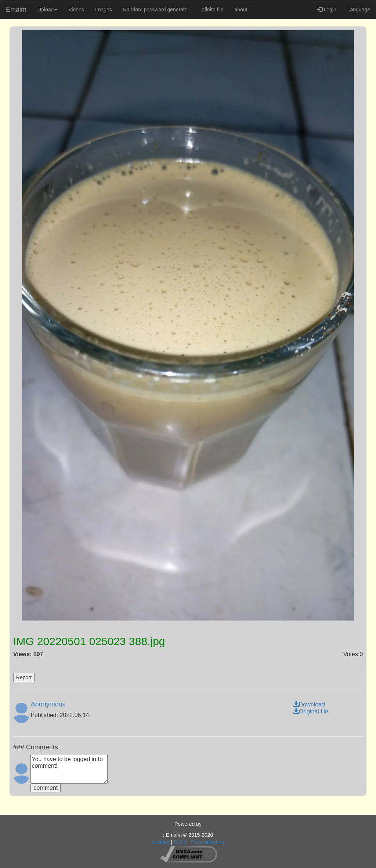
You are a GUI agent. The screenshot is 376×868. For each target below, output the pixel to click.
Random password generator (156, 10)
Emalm (16, 10)
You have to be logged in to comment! (69, 769)
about (241, 10)
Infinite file (212, 10)
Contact (160, 842)
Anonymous (48, 704)
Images (104, 10)
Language (359, 10)
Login (327, 10)
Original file (311, 711)
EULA (180, 842)
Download (309, 704)
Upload (47, 10)
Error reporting (207, 842)
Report (24, 677)
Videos (76, 10)
